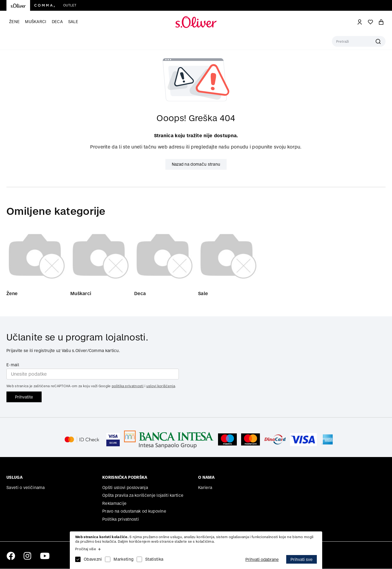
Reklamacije (114, 504)
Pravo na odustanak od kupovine (134, 511)
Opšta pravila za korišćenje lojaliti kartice (143, 496)
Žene (14, 22)
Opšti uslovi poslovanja (125, 488)
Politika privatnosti (121, 519)
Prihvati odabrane (262, 559)
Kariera (205, 488)
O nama (206, 478)
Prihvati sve (302, 559)
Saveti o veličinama (26, 488)
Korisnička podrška (125, 478)
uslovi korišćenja (161, 386)
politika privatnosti (128, 386)
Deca (57, 22)
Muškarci (36, 22)
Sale (73, 22)
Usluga (14, 478)
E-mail (13, 365)
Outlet (70, 5)
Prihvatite (24, 397)
